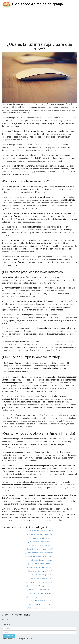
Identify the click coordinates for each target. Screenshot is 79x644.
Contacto (5, 619)
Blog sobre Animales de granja (37, 4)
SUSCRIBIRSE (9, 636)
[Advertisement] (39, 24)
